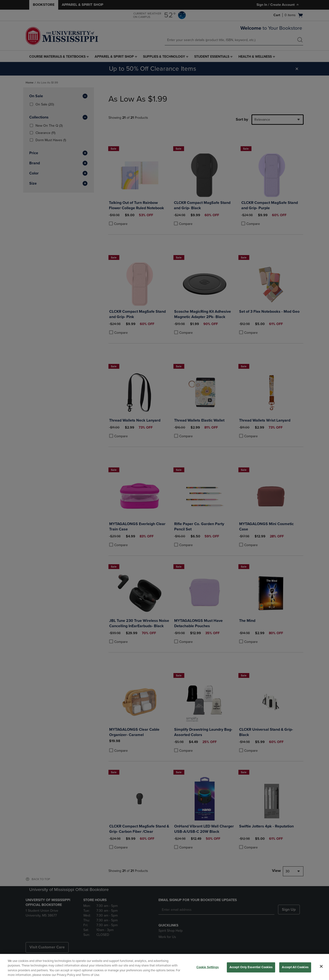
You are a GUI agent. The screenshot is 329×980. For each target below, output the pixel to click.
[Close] (321, 966)
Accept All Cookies (295, 967)
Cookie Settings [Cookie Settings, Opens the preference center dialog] (208, 967)
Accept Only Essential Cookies (251, 967)
